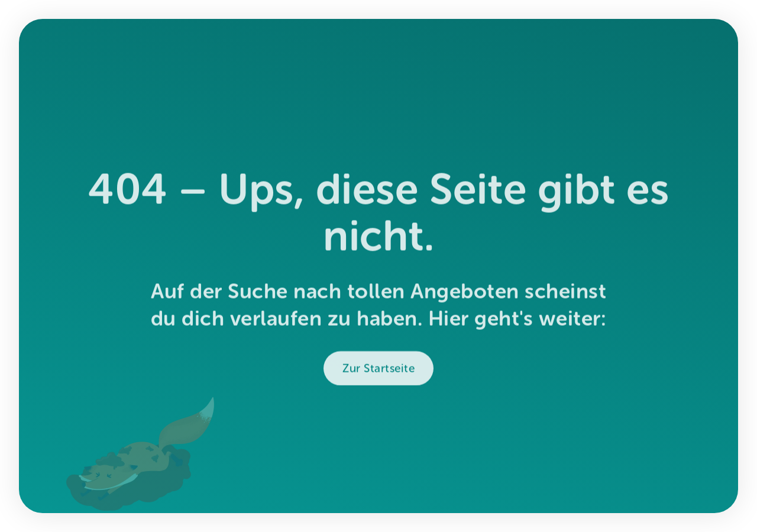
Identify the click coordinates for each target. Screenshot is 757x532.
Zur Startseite (378, 372)
